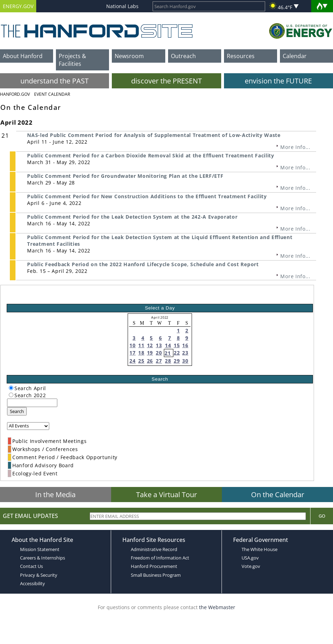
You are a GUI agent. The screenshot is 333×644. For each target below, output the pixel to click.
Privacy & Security (39, 575)
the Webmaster (217, 607)
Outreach (183, 56)
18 (141, 353)
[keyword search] (32, 403)
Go (322, 516)
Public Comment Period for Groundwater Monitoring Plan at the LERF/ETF (125, 176)
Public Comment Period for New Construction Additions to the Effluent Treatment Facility (147, 196)
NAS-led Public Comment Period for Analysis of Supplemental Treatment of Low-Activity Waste (154, 135)
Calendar (295, 56)
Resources (241, 56)
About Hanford (23, 56)
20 (159, 353)
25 (141, 361)
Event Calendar (52, 94)
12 (150, 345)
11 (141, 345)
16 (185, 345)
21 (168, 353)
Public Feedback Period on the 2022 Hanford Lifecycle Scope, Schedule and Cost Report (143, 264)
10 (132, 345)
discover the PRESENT (166, 81)
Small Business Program (156, 575)
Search (17, 411)
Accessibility (33, 583)
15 (177, 345)
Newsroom (129, 56)
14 (168, 345)
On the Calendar (278, 495)
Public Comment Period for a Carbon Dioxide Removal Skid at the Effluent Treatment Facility (151, 155)
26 (150, 361)
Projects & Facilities (72, 60)
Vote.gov (251, 566)
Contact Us (31, 566)
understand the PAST (55, 81)
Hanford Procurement (154, 566)
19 (150, 353)
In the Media (55, 495)
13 (159, 345)
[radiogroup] (11, 388)
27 (159, 361)
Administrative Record (154, 549)
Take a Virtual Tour (166, 495)
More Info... (295, 147)
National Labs (122, 6)
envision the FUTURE (278, 81)
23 (185, 353)
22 (177, 353)
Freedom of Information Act (160, 558)
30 (185, 361)
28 (168, 361)
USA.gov (250, 558)
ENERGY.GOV (18, 6)
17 (132, 353)
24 (132, 361)
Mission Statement (40, 549)
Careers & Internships (43, 558)
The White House (260, 549)
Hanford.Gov (15, 94)
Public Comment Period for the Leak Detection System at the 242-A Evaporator (132, 217)
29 (177, 361)
